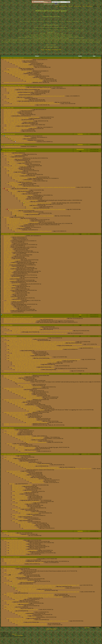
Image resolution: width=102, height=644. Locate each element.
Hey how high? (7, 116)
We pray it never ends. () (21, 417)
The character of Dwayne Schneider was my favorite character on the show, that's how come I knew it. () (40, 588)
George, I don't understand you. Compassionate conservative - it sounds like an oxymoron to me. (26, 338)
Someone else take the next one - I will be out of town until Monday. (19, 105)
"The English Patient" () (13, 431)
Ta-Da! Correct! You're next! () (28, 451)
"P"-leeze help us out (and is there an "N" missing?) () (25, 213)
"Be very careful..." (8, 256)
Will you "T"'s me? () (12, 168)
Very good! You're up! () (17, 575)
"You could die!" (8, 259)
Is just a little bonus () (26, 386)
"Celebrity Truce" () (12, 433)
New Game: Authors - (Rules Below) (9, 538)
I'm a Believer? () (25, 477)
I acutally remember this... (10, 533)
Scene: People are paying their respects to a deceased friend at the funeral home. (22, 327)
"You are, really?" (8, 240)
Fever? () (15, 517)
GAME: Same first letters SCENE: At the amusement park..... (18, 109)
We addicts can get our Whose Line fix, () (14, 377)
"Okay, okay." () (8, 250)
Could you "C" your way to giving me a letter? (18, 190)
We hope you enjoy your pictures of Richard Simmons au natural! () (20, 321)
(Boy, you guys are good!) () (14, 130)
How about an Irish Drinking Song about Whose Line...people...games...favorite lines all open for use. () (25, 374)
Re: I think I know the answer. (20, 140)
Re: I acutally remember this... (13, 534)
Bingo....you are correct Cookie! (19, 166)
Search (84, 6)
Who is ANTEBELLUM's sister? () (15, 564)
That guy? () (7, 276)
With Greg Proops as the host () (28, 396)
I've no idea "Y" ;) (13, 211)
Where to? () (7, 283)
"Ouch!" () (7, 269)
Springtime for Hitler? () (21, 499)
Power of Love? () (14, 461)
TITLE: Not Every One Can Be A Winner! (13, 540)
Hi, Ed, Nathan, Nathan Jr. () (11, 95)
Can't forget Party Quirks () (25, 395)
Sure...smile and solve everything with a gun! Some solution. (20, 354)
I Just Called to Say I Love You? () (18, 472)
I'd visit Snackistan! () (15, 70)
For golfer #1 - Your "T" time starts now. (13, 154)
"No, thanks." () (8, 253)
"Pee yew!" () (8, 266)
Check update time (89, 6)
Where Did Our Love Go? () (28, 466)
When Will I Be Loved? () (19, 489)
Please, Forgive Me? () (10, 456)
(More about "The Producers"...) (25, 503)
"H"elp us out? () (22, 198)
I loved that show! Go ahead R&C (14, 571)
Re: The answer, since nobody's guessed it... (26, 142)
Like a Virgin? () (25, 508)
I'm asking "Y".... (13, 182)
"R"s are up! (26, 205)
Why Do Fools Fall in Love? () (20, 496)
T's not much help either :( (21, 196)
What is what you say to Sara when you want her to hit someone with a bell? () (25, 563)
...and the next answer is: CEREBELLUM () (14, 561)
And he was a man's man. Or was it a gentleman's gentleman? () (24, 329)
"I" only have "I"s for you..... (13, 226)
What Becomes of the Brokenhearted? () (22, 485)
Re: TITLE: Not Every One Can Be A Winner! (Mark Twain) (23, 550)
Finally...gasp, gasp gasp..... (18, 214)
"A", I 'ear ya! (29, 208)
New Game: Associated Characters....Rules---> (12, 567)
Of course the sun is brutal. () (25, 77)
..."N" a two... (7, 157)
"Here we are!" (7, 237)
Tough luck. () (8, 294)
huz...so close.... (13, 229)
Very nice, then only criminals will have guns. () (21, 358)
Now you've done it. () (10, 270)
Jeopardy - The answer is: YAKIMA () (10, 557)
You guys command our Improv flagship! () (37, 422)
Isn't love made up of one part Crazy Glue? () (26, 463)
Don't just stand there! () (10, 280)
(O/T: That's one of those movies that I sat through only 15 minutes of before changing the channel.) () (36, 104)
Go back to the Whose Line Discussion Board (51, 50)
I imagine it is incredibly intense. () (12, 123)
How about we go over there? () (12, 284)
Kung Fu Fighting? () (20, 475)
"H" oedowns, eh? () (17, 212)
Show (56, 4)
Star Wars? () (13, 435)
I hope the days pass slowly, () (25, 66)
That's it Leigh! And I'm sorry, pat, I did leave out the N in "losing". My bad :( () (35, 216)
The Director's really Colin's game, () (32, 397)
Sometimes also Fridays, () (16, 379)
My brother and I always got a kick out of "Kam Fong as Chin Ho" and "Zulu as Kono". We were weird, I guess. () (36, 597)
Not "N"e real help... (17, 194)
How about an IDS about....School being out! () (12, 58)
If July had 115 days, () (12, 68)
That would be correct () (30, 617)
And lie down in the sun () (22, 65)
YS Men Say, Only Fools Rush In (20, 178)
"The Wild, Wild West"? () (13, 570)
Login (57, 6)
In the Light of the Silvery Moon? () (29, 513)
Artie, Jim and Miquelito (9, 568)
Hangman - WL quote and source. (9, 151)
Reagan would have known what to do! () (22, 353)
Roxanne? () (16, 494)
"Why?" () (7, 241)
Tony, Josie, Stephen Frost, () (19, 403)
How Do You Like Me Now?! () (28, 527)
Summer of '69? (16, 500)
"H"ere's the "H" (22, 199)
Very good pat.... (33, 411)
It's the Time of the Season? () (20, 498)
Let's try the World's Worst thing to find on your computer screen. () (17, 317)
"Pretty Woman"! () (12, 101)
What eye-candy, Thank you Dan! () (32, 387)
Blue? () (12, 484)
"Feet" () (9, 444)
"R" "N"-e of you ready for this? (14, 173)
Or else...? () (7, 257)
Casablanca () (13, 92)
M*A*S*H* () (13, 604)
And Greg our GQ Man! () (24, 384)
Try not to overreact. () (10, 255)
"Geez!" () (7, 247)
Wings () (9, 602)
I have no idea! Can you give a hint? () (14, 136)
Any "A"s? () (10, 159)
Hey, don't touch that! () (10, 267)
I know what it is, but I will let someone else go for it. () (38, 203)
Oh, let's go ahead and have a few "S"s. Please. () (24, 177)
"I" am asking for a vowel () (16, 225)
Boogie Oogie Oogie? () (21, 522)
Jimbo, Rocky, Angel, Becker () (12, 572)
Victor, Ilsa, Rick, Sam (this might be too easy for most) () (20, 91)
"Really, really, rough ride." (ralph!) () (13, 122)
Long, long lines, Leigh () (10, 112)
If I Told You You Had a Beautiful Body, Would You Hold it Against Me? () (41, 467)
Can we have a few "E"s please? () (18, 175)
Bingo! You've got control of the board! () (36, 442)
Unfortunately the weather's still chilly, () (17, 72)
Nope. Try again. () (26, 440)
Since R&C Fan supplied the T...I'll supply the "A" (18, 220)
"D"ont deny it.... (19, 180)
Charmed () (10, 593)
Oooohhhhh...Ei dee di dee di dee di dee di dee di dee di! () (18, 60)
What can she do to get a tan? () (20, 75)
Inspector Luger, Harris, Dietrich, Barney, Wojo (14, 576)
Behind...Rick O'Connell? (10, 286)
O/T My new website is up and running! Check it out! (14, 149)
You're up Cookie (10, 90)
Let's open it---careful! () (10, 264)
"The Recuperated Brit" (9, 430)
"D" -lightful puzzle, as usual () (14, 158)
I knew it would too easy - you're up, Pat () (20, 93)
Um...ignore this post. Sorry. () (12, 146)
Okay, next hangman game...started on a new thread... (13, 145)
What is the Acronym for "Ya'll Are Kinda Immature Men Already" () (20, 559)
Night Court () (10, 607)
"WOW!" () (7, 262)
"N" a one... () (10, 156)
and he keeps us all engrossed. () (34, 398)
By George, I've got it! (17, 186)
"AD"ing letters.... (11, 161)
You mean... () (8, 285)
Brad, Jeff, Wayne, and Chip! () (28, 420)
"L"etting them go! (14, 185)
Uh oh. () (7, 279)
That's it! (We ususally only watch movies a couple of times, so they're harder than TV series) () (32, 102)
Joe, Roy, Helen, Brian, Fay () (11, 601)
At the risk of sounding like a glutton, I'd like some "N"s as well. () (22, 222)
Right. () (12, 611)
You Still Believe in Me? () (25, 476)
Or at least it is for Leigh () (16, 74)
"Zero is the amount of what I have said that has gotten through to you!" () (30, 363)
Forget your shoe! (8, 306)
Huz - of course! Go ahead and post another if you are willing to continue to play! (33, 231)
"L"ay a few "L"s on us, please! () (29, 200)
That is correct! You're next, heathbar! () (22, 436)
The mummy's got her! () (10, 309)
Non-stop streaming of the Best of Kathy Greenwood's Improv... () (19, 322)
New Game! (7, 217)
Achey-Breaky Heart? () (18, 488)
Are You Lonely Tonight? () (14, 457)
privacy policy (15, 634)
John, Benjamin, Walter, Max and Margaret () (18, 603)
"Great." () (7, 311)
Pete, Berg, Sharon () (18, 622)
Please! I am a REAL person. (13, 351)
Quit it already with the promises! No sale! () (20, 352)
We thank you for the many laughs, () (32, 421)
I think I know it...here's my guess (17, 164)
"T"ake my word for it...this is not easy (24, 195)
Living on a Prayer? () (21, 505)
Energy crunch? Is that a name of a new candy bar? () (28, 370)
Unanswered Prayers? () (18, 504)
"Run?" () (7, 281)
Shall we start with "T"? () (13, 218)
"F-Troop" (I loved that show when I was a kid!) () (21, 620)
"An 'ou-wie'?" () (8, 274)
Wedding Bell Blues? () (38, 482)
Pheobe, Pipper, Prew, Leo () (25, 615)
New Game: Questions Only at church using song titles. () (15, 454)
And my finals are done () (16, 62)
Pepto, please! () (11, 126)
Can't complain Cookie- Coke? (11, 113)
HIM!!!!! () (7, 275)
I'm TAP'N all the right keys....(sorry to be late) (17, 223)
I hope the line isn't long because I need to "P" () (18, 221)
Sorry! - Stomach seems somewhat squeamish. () (18, 125)
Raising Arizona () (11, 97)
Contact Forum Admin (63, 6)
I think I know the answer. (16, 139)
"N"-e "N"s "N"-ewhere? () (19, 193)
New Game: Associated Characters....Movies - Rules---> (14, 85)
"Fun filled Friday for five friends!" (12, 111)
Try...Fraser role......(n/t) (9, 289)
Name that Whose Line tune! (9, 134)
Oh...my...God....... (8, 295)
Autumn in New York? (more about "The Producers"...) (27, 502)
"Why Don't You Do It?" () (27, 526)
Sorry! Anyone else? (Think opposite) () (25, 449)
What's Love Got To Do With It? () (35, 480)
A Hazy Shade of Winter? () (19, 514)
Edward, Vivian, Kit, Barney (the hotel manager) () (16, 100)
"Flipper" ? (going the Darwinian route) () (25, 447)
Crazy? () (15, 521)
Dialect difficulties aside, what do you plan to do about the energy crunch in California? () (33, 368)
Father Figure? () (8, 458)
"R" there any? (10, 172)
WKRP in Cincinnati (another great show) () (23, 581)
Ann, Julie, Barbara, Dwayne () (12, 583)
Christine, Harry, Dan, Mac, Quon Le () (13, 606)
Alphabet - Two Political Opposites (9, 336)
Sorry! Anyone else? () (18, 446)
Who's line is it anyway (7, 315)
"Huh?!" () (7, 290)
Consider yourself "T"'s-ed (13, 169)
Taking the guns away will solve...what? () (20, 356)
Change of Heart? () (17, 490)
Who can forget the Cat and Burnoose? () (19, 391)
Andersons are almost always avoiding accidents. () (16, 118)
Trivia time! (5, 531)
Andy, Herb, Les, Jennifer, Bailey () (18, 580)
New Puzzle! (8, 189)
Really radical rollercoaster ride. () (12, 120)
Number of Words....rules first (8, 234)
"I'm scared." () (8, 238)
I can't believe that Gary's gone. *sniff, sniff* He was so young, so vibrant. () (25, 328)
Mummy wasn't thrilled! (9, 293)
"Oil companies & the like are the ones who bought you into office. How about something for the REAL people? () (36, 349)
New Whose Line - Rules (7, 325)
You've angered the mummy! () (11, 278)
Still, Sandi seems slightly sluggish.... (12, 131)
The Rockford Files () (12, 574)
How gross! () (8, 299)
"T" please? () (8, 153)
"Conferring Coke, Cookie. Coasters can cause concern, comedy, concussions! (21, 117)
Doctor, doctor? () (23, 519)
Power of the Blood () (12, 460)
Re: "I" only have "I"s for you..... (17, 227)
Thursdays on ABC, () (12, 378)
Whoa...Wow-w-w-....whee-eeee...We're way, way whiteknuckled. (19, 121)
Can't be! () (7, 297)
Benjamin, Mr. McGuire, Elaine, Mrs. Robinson (15, 87)
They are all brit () (20, 405)
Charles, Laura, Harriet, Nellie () (12, 608)
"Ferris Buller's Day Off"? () (30, 441)
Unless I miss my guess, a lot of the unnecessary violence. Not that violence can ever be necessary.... (29, 357)
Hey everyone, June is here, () (14, 61)
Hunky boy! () (8, 292)
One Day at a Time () (12, 584)
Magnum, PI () (19, 599)
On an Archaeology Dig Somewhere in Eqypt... (14, 236)
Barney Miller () (11, 577)
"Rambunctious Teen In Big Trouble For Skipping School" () (29, 437)
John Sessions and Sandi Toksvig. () (29, 407)
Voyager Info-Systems (19, 635)
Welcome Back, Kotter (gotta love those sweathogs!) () (31, 590)
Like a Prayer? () (22, 507)
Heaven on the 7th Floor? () (25, 523)
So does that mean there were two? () (18, 535)
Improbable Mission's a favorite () (15, 389)
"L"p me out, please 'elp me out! (14, 183)
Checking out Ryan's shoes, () (22, 382)
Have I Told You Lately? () (13, 471)
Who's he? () (7, 288)
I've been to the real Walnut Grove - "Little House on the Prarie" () (22, 609)
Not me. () (7, 246)
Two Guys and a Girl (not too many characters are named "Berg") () (31, 623)
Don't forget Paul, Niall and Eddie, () (27, 406)
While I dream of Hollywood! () (34, 81)
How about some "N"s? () (16, 171)
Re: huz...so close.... (17, 230)
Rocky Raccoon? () (20, 495)
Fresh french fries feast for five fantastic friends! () (16, 129)
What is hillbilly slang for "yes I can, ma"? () (15, 560)
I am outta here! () (9, 307)
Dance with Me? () (20, 510)
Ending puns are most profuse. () (23, 393)
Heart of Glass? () (17, 486)
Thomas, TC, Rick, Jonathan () (20, 598)
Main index (71, 6)
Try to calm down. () (9, 251)
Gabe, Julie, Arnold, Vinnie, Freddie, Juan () (26, 589)
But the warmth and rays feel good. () (30, 79)
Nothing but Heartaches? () (36, 481)
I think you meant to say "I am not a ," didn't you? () (23, 340)
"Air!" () (6, 265)
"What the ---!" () (8, 271)
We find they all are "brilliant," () (32, 408)
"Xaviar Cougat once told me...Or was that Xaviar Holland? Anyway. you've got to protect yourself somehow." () (35, 361)
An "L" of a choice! (25, 201)
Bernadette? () (16, 509)
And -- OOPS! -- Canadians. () (17, 415)
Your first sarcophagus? (9, 261)
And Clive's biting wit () (16, 402)
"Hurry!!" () (7, 304)
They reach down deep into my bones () (33, 80)
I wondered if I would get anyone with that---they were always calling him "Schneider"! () (34, 587)
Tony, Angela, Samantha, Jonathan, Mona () (23, 612)
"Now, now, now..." (8, 248)
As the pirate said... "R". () (30, 204)
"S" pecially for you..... (12, 163)
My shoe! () (7, 303)
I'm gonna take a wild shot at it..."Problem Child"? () (30, 439)
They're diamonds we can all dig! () (35, 410)
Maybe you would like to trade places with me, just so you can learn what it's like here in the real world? (33, 345)
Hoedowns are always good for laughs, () (22, 392)
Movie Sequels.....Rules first (7, 428)
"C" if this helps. (13, 191)
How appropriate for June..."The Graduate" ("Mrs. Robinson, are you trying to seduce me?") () (29, 88)
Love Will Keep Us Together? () (20, 462)
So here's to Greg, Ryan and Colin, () (27, 419)
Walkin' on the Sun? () (18, 493)
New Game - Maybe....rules (7, 108)
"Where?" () (7, 245)
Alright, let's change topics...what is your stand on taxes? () (26, 365)
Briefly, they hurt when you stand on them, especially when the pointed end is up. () (35, 366)
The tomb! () (7, 242)
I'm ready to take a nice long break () (21, 63)
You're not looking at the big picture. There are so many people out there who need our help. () (34, 362)
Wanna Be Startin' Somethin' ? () (20, 474)
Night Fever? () (19, 518)
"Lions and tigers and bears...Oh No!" (12, 332)
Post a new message (78, 6)
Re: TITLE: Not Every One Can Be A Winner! (17, 552)
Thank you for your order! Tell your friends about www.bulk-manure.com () (22, 320)
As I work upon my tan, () (27, 67)
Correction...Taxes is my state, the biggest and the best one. (23, 367)
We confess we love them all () (20, 416)
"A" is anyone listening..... (32, 207)
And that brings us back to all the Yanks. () (17, 414)
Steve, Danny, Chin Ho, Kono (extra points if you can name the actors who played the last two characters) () (29, 594)
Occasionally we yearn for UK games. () (16, 401)
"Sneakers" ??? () (14, 445)
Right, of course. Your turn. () (17, 98)
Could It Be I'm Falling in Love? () (24, 515)
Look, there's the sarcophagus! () (12, 260)
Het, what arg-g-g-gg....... (9, 308)
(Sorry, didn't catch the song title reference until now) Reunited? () (33, 465)
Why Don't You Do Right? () (28, 524)
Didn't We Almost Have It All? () (23, 491)
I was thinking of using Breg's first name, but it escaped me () (32, 625)
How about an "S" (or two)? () (17, 162)
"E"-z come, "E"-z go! (14, 176)
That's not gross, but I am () (13, 300)
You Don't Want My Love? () (31, 479)
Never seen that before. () (10, 298)
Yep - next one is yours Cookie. (11, 432)
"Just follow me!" (8, 243)
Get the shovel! (7, 302)
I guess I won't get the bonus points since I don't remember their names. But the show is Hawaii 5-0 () (30, 596)
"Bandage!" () (8, 273)
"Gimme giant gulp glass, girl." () (12, 115)
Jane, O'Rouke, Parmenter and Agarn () (16, 618)
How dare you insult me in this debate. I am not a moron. (19, 339)
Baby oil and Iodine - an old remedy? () (25, 76)
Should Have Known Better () (31, 528)
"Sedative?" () (8, 252)
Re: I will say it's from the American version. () (19, 137)
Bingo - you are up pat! (12, 579)
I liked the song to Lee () (18, 381)
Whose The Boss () (20, 613)
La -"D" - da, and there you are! (25, 181)
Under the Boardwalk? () (24, 512)
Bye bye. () (7, 312)
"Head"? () (21, 450)
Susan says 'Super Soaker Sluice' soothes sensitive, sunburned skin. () (20, 127)
